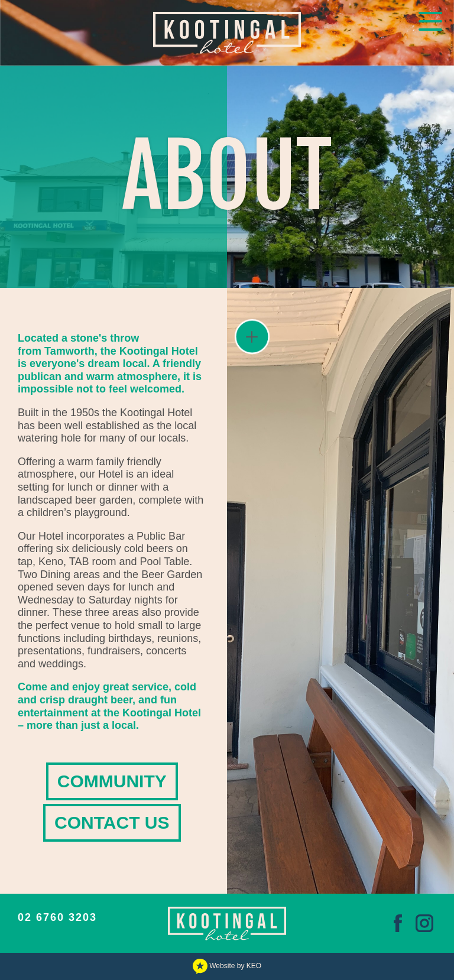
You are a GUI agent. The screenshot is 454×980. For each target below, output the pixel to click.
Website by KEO (227, 966)
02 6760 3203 (57, 917)
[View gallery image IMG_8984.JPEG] (340, 590)
